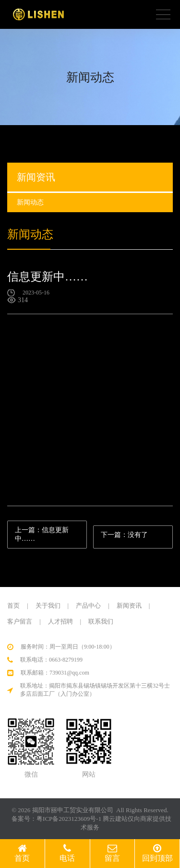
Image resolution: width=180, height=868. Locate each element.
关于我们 (48, 606)
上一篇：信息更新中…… (42, 534)
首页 (13, 136)
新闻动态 (45, 136)
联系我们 (101, 621)
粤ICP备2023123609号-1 (69, 819)
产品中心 (88, 606)
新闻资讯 (129, 606)
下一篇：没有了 (124, 534)
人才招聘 (60, 621)
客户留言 (20, 621)
